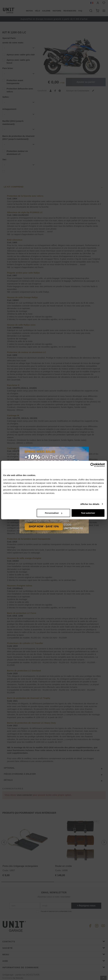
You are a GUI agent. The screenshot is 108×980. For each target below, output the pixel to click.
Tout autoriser (88, 513)
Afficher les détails (90, 504)
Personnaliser (54, 513)
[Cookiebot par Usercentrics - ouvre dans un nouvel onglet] (92, 465)
